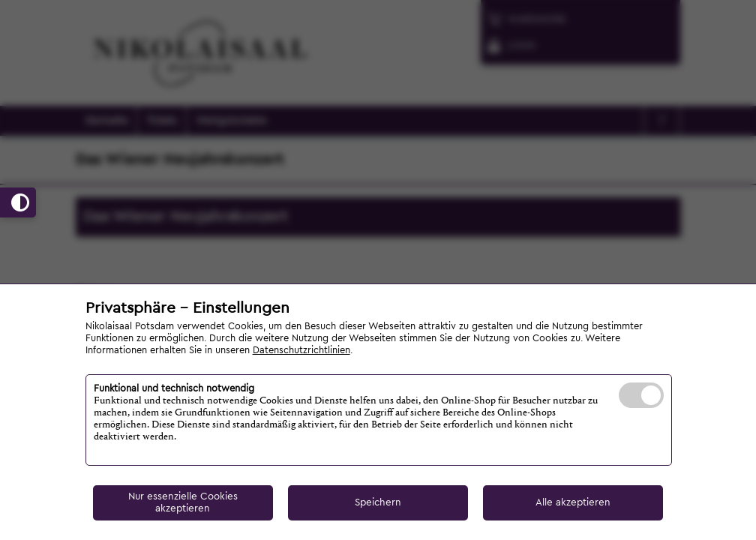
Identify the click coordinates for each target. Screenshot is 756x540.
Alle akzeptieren (573, 502)
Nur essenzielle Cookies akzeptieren (183, 502)
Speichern (378, 502)
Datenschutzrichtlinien (301, 350)
